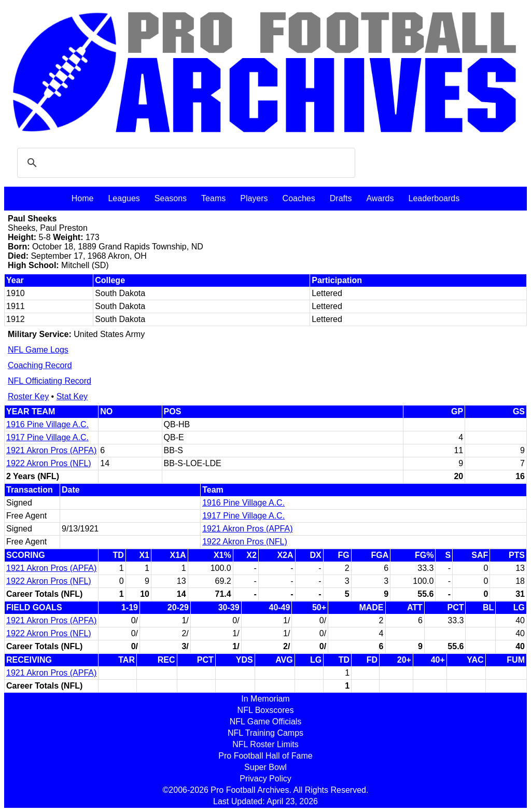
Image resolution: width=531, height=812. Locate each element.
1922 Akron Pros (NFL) (49, 463)
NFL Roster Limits (265, 744)
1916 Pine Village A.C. (47, 424)
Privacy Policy (265, 779)
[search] (185, 163)
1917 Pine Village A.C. (47, 437)
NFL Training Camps (265, 733)
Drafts (341, 198)
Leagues (124, 198)
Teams (213, 198)
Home (83, 198)
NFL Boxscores (266, 710)
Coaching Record (40, 365)
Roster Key (28, 396)
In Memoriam (265, 699)
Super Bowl (265, 767)
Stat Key (72, 396)
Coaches (299, 198)
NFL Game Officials (266, 722)
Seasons (171, 198)
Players (254, 198)
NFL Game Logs (38, 350)
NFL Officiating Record (50, 381)
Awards (380, 198)
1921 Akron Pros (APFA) (51, 450)
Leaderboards (434, 198)
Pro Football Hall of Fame (265, 756)
